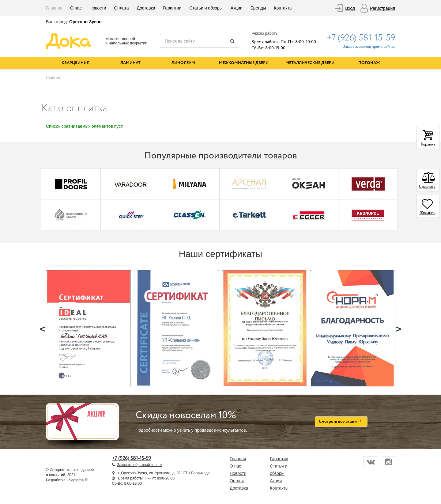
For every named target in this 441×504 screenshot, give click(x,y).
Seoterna (76, 480)
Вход (350, 8)
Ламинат (130, 63)
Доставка (146, 8)
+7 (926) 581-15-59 (361, 38)
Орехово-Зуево (85, 22)
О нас (76, 8)
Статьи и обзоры (206, 8)
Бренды (258, 8)
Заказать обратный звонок (139, 465)
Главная (54, 8)
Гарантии (172, 8)
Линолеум (183, 63)
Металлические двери (310, 63)
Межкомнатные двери (244, 63)
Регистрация (383, 8)
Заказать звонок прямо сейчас (369, 47)
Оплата (121, 8)
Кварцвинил (75, 63)
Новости (98, 8)
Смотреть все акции (341, 422)
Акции (237, 8)
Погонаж (369, 63)
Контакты (283, 8)
